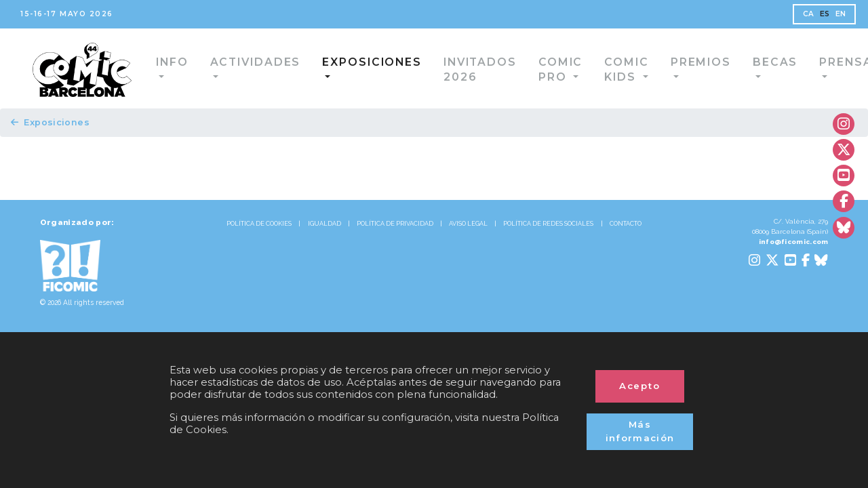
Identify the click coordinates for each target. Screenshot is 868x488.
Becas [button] (739, 62)
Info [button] (182, 62)
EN (824, 17)
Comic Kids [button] (594, 69)
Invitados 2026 (448, 69)
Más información (639, 425)
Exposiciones (57, 127)
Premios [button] (674, 62)
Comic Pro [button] (522, 69)
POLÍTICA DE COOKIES (216, 238)
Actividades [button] (255, 62)
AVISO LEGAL (509, 238)
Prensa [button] (802, 62)
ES (804, 17)
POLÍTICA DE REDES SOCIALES (620, 238)
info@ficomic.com (781, 261)
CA (784, 17)
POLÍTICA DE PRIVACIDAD (406, 238)
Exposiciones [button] (355, 62)
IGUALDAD (308, 238)
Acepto (640, 372)
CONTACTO (434, 254)
